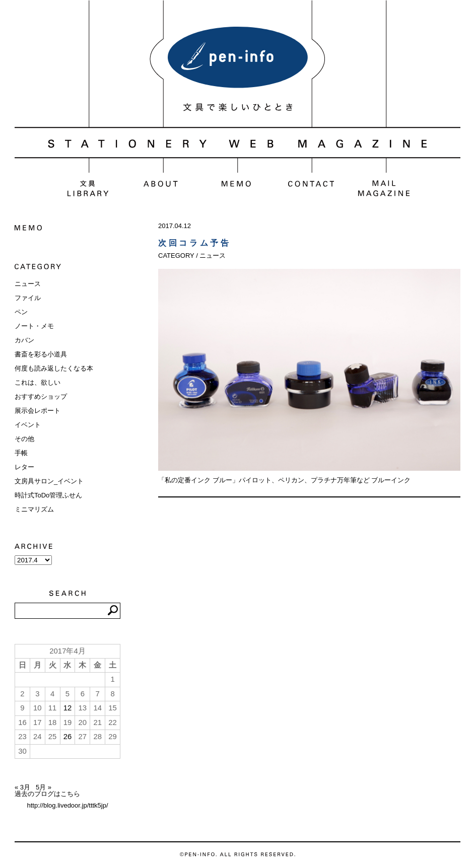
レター (24, 467)
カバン (24, 340)
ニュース (28, 284)
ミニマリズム (34, 509)
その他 (24, 439)
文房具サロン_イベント (49, 481)
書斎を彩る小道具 (41, 354)
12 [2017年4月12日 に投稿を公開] (68, 708)
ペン (21, 312)
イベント (28, 425)
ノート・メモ (34, 326)
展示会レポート (38, 411)
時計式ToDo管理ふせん (48, 495)
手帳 (21, 453)
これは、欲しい (38, 382)
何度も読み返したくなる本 (54, 368)
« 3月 (22, 787)
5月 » (44, 787)
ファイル (28, 298)
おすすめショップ (41, 396)
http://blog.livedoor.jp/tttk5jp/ (67, 805)
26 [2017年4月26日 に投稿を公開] (68, 737)
